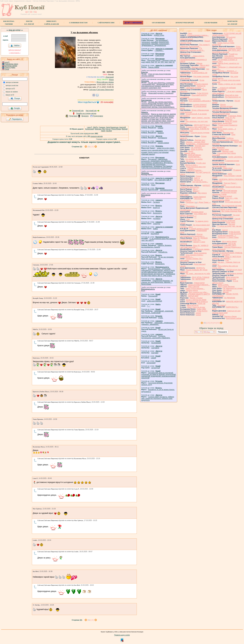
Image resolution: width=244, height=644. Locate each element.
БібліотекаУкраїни (9, 23)
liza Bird (109, 131)
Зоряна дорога (192, 290)
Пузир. (161, 318)
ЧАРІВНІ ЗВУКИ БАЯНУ (222, 110)
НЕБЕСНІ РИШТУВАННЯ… (199, 285)
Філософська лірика (105, 82)
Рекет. (153, 185)
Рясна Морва (116, 129)
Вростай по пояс (232, 95)
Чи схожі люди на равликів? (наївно (226, 216)
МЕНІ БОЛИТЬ (193, 305)
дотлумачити (162, 138)
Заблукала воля (187, 39)
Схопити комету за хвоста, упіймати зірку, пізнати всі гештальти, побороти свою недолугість (158, 398)
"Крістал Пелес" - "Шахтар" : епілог (225, 184)
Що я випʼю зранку (230, 241)
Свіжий (154, 358)
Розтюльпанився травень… (198, 35)
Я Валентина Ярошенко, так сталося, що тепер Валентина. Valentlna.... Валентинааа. (157, 282)
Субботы (230, 138)
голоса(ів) (107, 102)
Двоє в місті (205, 65)
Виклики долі (228, 133)
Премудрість (185, 54)
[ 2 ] (92, 147)
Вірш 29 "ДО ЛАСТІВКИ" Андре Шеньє (224, 119)
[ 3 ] (211, 323)
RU (35, 12)
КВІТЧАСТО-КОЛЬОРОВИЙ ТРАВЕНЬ (227, 253)
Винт (190, 33)
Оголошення (158, 23)
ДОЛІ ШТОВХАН (195, 155)
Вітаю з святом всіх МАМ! (196, 300)
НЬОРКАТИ (155, 234)
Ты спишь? (222, 305)
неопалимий (151, 363)
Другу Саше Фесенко (226, 286)
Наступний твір (91, 111)
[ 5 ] (218, 323)
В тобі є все (201, 163)
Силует (225, 230)
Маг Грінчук (106, 129)
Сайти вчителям (106, 23)
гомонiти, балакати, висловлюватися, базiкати (157, 246)
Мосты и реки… (192, 165)
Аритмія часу (200, 140)
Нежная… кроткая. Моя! (196, 142)
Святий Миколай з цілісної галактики (226, 220)
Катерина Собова (11, 66)
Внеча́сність (157, 213)
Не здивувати (196, 148)
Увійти (15, 46)
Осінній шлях (185, 210)
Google (15, 108)
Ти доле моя (231, 279)
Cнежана (102, 127)
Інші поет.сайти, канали (52, 23)
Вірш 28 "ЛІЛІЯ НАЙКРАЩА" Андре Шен (225, 122)
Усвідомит (155, 353)
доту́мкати (157, 219)
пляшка (161, 128)
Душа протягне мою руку (196, 167)
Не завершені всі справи (233, 288)
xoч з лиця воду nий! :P (163, 180)
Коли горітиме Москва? (226, 165)
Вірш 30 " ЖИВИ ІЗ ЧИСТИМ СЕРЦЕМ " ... (194, 246)
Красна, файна (154, 67)
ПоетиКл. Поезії (29, 23)
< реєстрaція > (15, 53)
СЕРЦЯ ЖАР (193, 296)
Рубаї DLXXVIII (235, 234)
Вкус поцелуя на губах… (199, 292)
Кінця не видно (197, 149)
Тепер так (201, 303)
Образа (199, 63)
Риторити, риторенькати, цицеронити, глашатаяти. (156, 337)
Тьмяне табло (190, 153)
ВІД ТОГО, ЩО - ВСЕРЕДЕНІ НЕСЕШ (227, 51)
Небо (230, 174)
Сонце (198, 176)
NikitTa (95, 127)
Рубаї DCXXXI (203, 93)
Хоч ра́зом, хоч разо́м (194, 159)
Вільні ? (196, 191)
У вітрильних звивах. (202, 249)
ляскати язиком (163, 143)
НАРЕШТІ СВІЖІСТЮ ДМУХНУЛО (195, 186)
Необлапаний (156, 343)
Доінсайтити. (163, 252)
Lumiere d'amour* (200, 104)
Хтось (238, 46)
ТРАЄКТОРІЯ (199, 283)
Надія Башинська (112, 127)
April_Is (197, 178)
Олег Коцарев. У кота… (224, 135)
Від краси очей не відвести (197, 302)
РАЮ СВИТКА (194, 287)
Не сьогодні (231, 37)
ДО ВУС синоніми (133, 23)
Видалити (85, 116)
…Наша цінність (198, 56)
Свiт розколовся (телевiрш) (195, 70)
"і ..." (149, 306)
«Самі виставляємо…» (227, 235)
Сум (227, 260)
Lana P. (7, 62)
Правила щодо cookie (122, 635)
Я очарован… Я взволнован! (197, 144)
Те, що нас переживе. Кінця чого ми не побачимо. (158, 258)
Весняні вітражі (226, 106)
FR (31, 12)
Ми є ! (195, 189)
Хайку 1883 (202, 309)
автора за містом (12, 86)
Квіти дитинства (232, 277)
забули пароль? (15, 50)
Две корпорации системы (232, 206)
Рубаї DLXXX (202, 311)
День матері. (229, 56)
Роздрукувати (98, 116)
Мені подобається (87, 102)
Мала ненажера (200, 253)
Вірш (111, 79)
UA (27, 12)
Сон (188, 219)
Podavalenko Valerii (11, 64)
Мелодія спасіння (201, 84)
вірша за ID (10, 95)
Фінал (191, 151)
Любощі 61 (201, 86)
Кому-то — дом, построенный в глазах (225, 199)
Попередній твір (78, 111)
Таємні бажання (200, 197)
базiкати (161, 133)
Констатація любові (234, 318)
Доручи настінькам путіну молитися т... (192, 235)
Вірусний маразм (230, 191)
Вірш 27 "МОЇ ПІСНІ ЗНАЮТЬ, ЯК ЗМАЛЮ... (227, 257)
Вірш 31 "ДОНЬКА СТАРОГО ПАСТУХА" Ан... (194, 239)
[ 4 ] (215, 323)
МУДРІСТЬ (201, 268)
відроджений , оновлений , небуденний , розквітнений (157, 312)
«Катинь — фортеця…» (227, 71)
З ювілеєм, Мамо (235, 116)
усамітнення (160, 55)
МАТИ (231, 41)
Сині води (226, 255)
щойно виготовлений (155, 301)
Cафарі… (191, 169)
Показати (222, 332)
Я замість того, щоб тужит (196, 127)
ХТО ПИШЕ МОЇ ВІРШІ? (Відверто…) (193, 215)
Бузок (222, 315)
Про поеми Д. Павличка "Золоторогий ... (195, 46)
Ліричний (109, 77)
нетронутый (155, 368)
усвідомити (155, 348)
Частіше (232, 224)
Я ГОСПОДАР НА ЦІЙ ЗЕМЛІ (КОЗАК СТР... (227, 34)
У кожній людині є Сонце (199, 229)
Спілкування (211, 23)
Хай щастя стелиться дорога (230, 48)
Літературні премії (185, 23)
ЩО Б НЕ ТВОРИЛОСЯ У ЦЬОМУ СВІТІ (224, 244)
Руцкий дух (233, 54)
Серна (7, 69)
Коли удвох (231, 222)
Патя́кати (156, 202)
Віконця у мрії (228, 151)
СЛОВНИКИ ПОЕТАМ (78, 23)
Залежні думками (198, 67)
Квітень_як (198, 180)
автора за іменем (12, 82)
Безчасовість (160, 264)
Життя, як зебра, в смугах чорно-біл (226, 209)
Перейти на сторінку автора (86, 113)
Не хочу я (190, 161)
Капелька (98, 129)
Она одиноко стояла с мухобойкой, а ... (192, 256)
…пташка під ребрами (227, 88)
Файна (155, 229)
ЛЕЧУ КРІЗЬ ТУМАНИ (201, 277)
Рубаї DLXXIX (235, 232)
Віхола (223, 104)
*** (196, 217)
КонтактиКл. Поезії (232, 23)
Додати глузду (159, 35)
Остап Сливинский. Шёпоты (192, 81)
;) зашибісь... (159, 50)
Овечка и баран (230, 316)
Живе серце (228, 168)
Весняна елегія (197, 212)
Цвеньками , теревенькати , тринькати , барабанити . (158, 324)
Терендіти (157, 224)
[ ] (89, 147)
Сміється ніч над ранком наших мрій (226, 312)
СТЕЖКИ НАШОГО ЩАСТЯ (199, 294)
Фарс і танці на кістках (196, 307)
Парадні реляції (226, 196)
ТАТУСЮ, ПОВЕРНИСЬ (191, 199)
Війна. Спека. (223, 285)
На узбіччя (227, 290)
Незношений (153, 296)
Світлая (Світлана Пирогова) (101, 89)
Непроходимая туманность (228, 140)
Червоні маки (223, 149)
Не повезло (222, 90)
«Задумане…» (192, 206)
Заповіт (226, 292)
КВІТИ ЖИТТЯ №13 (202, 125)
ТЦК (230, 39)
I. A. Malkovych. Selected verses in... (192, 49)
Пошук (15, 99)
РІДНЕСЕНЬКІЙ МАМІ (221, 114)
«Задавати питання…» (195, 88)
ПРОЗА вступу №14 (234, 270)
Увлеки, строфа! (196, 298)
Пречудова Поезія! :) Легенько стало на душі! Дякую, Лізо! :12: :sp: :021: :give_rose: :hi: (158, 61)
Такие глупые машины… (195, 288)
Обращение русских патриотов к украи (224, 193)
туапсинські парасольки (233, 58)
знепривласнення (166, 190)
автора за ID (10, 89)
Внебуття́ (156, 208)
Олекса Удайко (10, 67)
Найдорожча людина (234, 273)
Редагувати (73, 116)
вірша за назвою (12, 92)
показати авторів (97, 136)
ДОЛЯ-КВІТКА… (194, 157)
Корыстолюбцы (194, 99)
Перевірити (15, 119)
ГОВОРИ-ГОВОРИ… (195, 170)
